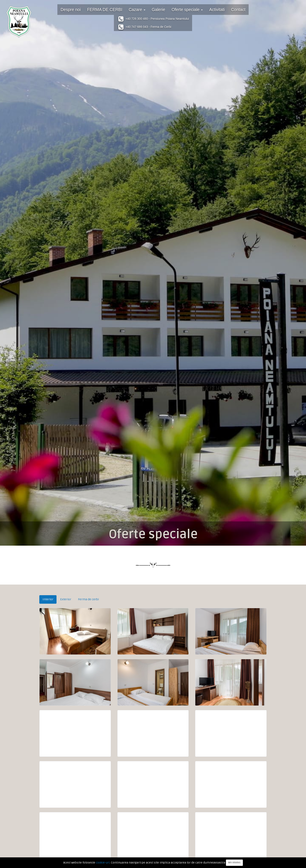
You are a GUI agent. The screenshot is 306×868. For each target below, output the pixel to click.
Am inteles (234, 863)
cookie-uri (103, 863)
